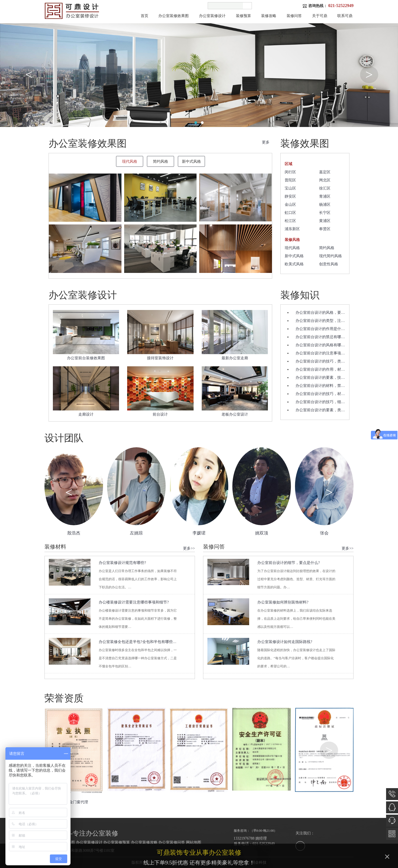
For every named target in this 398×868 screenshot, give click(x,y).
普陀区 (290, 180)
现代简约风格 (330, 256)
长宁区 (325, 213)
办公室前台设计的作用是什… (320, 329)
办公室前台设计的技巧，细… (320, 402)
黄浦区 (325, 221)
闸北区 (325, 180)
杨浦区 (325, 205)
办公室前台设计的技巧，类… (320, 361)
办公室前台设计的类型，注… (320, 321)
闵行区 (290, 172)
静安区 (290, 196)
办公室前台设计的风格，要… (320, 313)
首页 (145, 16)
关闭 (390, 859)
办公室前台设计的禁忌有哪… (320, 337)
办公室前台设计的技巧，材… (320, 394)
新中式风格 (294, 256)
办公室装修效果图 (174, 16)
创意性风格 (329, 264)
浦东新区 (292, 229)
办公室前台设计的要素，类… (320, 410)
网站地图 (194, 842)
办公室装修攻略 (144, 842)
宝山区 (290, 188)
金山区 (290, 205)
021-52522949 (341, 6)
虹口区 (290, 213)
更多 (266, 142)
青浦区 (325, 196)
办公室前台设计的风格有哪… (320, 345)
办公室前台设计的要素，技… (320, 378)
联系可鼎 (345, 16)
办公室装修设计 (212, 16)
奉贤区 (325, 229)
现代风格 (292, 248)
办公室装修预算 (117, 842)
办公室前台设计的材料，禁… (320, 386)
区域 (288, 164)
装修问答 (294, 16)
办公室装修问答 (172, 842)
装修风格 (292, 240)
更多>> (189, 548)
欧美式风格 (294, 264)
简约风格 (327, 248)
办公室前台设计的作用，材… (320, 369)
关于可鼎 (320, 16)
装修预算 (243, 16)
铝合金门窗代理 (75, 802)
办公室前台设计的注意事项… (320, 353)
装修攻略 (269, 16)
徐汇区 (325, 188)
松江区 (290, 221)
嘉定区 (325, 172)
